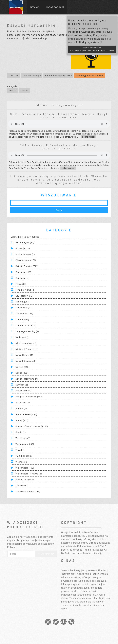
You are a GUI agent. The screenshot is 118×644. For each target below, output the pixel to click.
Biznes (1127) (23, 248)
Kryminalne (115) (24, 314)
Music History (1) (24, 355)
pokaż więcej (88, 137)
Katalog (35, 7)
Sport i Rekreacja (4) (26, 414)
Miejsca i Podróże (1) (27, 349)
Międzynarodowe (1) (26, 343)
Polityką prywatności (81, 32)
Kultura (24, 90)
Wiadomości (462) (25, 468)
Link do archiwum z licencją (86, 553)
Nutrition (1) (22, 385)
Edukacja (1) (22, 278)
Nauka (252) (22, 373)
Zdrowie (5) (21, 486)
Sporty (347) (22, 420)
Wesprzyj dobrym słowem (90, 76)
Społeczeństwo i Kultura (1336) (32, 426)
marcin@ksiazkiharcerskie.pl (31, 38)
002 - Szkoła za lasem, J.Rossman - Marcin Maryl (59, 114)
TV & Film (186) (24, 456)
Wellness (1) (22, 462)
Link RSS (14, 76)
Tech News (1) (23, 438)
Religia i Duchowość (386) (29, 397)
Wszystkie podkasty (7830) (25, 237)
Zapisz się (46, 554)
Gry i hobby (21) (24, 296)
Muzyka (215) (23, 367)
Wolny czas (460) (25, 480)
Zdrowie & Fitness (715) (28, 492)
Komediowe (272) (25, 308)
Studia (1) (21, 432)
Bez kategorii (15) (25, 242)
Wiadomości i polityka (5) (29, 474)
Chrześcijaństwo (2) (26, 260)
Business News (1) (25, 254)
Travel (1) (21, 450)
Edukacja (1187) (24, 272)
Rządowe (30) (23, 403)
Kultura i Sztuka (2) (26, 325)
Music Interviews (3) (26, 361)
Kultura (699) (22, 320)
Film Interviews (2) (25, 290)
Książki (13, 90)
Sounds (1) (21, 409)
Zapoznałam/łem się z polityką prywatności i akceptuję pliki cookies (92, 49)
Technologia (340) (25, 444)
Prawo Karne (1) (24, 391)
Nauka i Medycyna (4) (27, 379)
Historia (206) (23, 302)
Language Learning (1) (27, 331)
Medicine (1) (22, 337)
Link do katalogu (32, 76)
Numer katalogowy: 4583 (58, 76)
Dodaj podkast (55, 7)
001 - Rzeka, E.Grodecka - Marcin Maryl (59, 145)
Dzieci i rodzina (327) (27, 266)
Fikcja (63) (21, 284)
